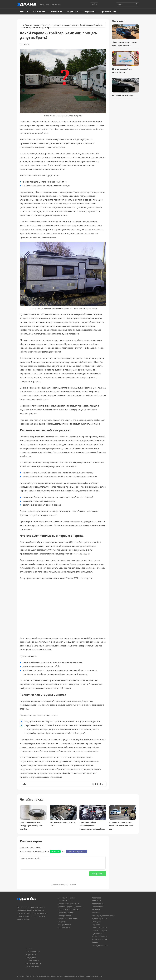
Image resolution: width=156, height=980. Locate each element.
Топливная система (100, 936)
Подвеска (96, 925)
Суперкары (62, 922)
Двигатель (96, 910)
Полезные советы (99, 928)
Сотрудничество (33, 951)
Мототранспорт (64, 916)
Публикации (56, 11)
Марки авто (73, 11)
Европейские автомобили (68, 910)
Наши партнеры (32, 966)
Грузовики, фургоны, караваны (63, 25)
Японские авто (64, 928)
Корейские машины (66, 913)
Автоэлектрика (98, 904)
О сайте (29, 948)
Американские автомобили (69, 904)
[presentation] (39, 876)
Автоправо (96, 898)
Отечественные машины (68, 919)
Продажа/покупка (99, 931)
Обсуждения (90, 11)
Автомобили (39, 11)
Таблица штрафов (33, 963)
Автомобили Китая (66, 901)
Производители (108, 11)
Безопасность (98, 907)
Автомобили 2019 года (123, 96)
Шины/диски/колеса (100, 946)
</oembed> (63, 607)
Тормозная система (100, 940)
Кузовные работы (99, 919)
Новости (24, 11)
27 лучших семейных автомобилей (122, 71)
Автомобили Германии (67, 898)
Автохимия (96, 901)
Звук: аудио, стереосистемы (104, 916)
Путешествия (97, 934)
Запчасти (96, 913)
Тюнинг (95, 942)
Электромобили (64, 925)
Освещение (97, 922)
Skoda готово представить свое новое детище (125, 44)
